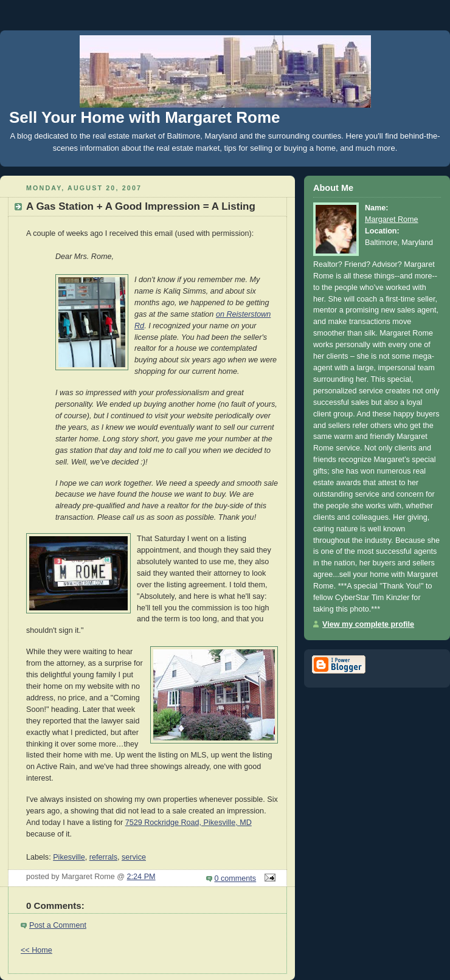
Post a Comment (58, 925)
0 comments (236, 878)
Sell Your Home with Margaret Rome (144, 117)
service (134, 857)
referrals (103, 857)
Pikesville (69, 857)
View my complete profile (368, 624)
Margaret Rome (392, 219)
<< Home (36, 950)
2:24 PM (141, 877)
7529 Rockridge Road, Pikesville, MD (189, 823)
